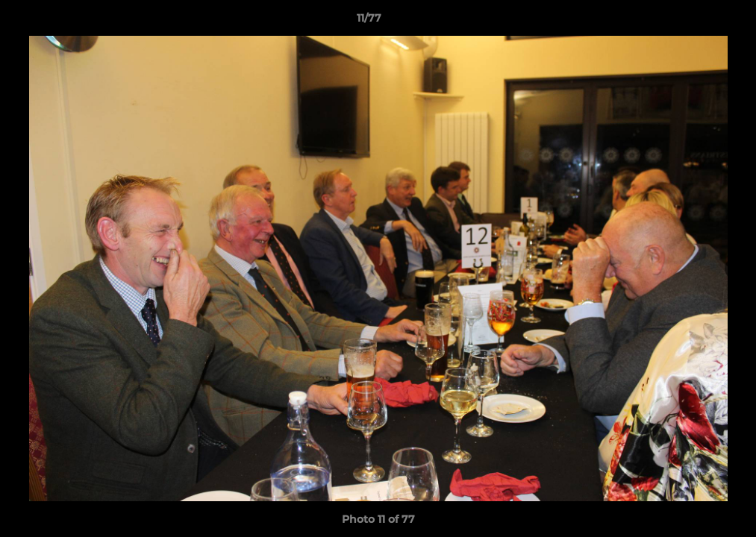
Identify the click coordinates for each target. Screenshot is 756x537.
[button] (693, 22)
